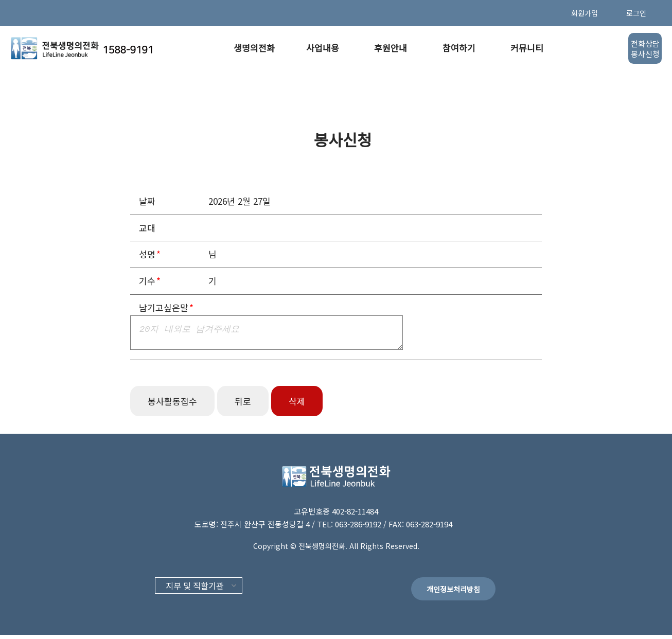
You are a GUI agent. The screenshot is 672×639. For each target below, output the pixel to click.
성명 (147, 254)
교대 (147, 228)
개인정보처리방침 (453, 593)
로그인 (636, 13)
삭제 (297, 405)
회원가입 (585, 13)
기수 (147, 281)
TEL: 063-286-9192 (350, 528)
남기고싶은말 (164, 307)
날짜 (147, 201)
